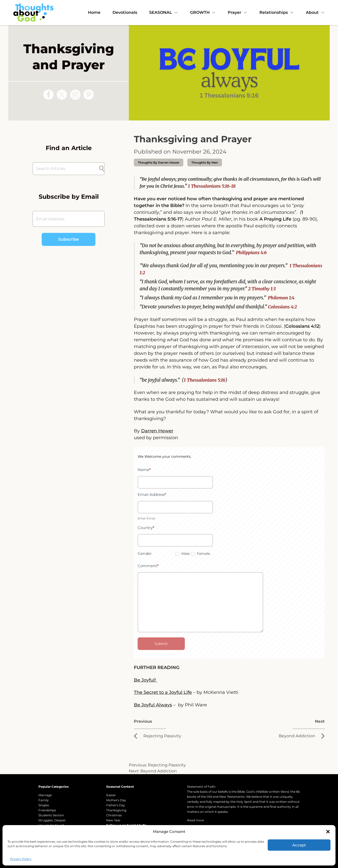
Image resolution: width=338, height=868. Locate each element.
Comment (148, 566)
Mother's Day (116, 800)
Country (146, 528)
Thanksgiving (116, 810)
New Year (113, 820)
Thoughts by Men (205, 162)
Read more (195, 820)
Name (144, 470)
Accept (299, 845)
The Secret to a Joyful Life (163, 692)
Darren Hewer (157, 431)
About (315, 12)
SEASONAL (164, 12)
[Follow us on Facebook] (48, 95)
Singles (44, 805)
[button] (328, 832)
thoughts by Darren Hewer (159, 162)
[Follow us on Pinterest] (89, 95)
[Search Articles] (66, 169)
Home (94, 12)
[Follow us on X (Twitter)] (62, 95)
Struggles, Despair (52, 820)
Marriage (45, 795)
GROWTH (203, 12)
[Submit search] (102, 169)
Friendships (47, 810)
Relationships (277, 12)
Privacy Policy (21, 859)
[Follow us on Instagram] (75, 95)
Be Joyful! (146, 680)
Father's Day (116, 805)
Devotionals (125, 12)
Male (182, 554)
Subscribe (69, 239)
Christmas (114, 815)
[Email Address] (69, 219)
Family (44, 800)
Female (200, 554)
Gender (145, 553)
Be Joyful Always (153, 705)
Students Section (51, 815)
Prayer (238, 12)
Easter (111, 795)
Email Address (152, 494)
